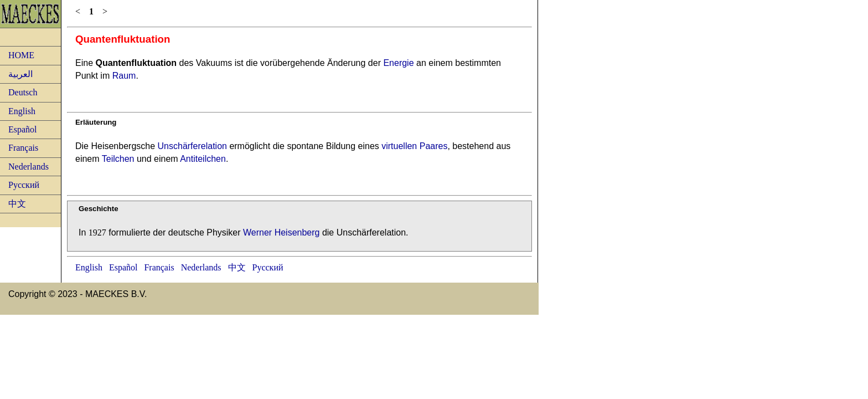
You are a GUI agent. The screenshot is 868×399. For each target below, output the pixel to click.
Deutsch (23, 92)
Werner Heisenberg (281, 232)
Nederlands (29, 167)
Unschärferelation (192, 146)
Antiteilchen (203, 159)
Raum (124, 76)
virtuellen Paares (414, 146)
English (22, 111)
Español (23, 129)
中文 (17, 204)
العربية (20, 74)
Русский (24, 185)
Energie (398, 63)
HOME (21, 55)
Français (23, 148)
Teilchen (118, 159)
